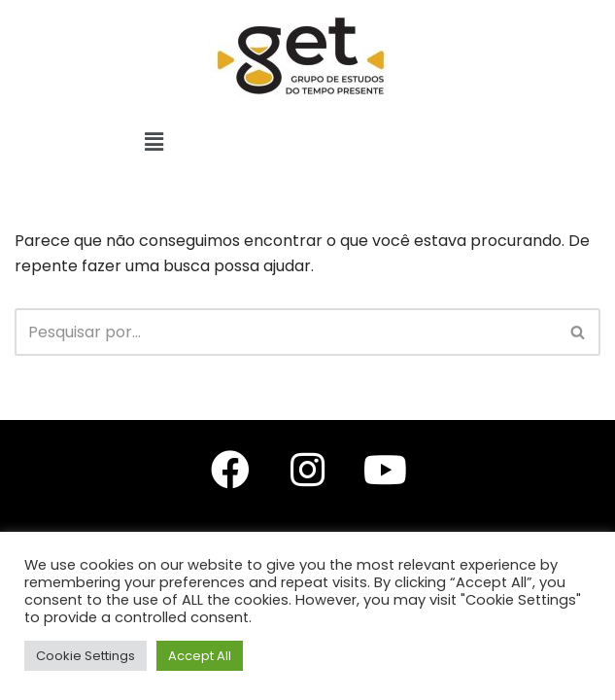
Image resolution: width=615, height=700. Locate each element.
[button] (154, 142)
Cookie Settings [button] (85, 656)
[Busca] (286, 332)
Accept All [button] (200, 656)
